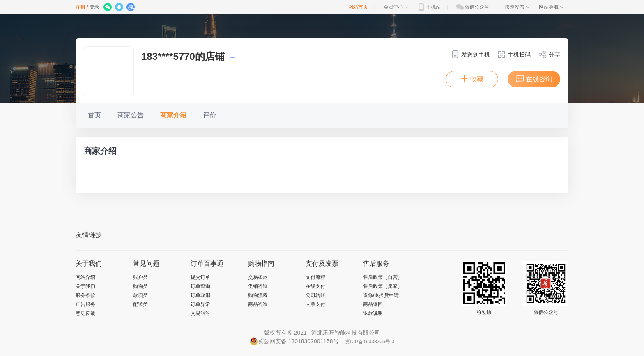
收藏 (472, 78)
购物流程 (258, 295)
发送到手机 (470, 55)
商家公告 (131, 115)
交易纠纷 (200, 313)
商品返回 (373, 304)
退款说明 (373, 313)
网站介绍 (85, 277)
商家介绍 (173, 115)
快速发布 (517, 7)
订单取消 (200, 295)
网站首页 (358, 7)
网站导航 (551, 7)
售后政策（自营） (383, 277)
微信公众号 (472, 7)
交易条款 (258, 277)
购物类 (140, 286)
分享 (549, 55)
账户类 (140, 277)
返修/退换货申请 (381, 295)
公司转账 (315, 295)
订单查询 (200, 286)
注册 (80, 7)
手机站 (429, 7)
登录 (94, 7)
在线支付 (315, 286)
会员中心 (396, 7)
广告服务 (85, 304)
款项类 (140, 295)
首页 (94, 115)
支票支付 (315, 304)
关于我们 (85, 286)
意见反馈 (85, 313)
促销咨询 (258, 286)
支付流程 (315, 277)
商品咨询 (258, 304)
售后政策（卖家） (383, 286)
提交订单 (200, 277)
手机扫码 (514, 55)
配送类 (140, 304)
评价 (209, 115)
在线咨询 (534, 78)
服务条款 (85, 295)
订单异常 (200, 304)
